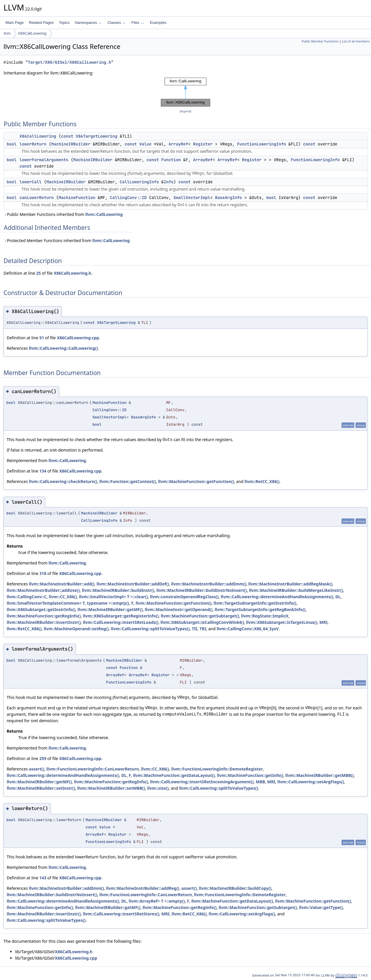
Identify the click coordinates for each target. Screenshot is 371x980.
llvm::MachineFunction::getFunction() (196, 481)
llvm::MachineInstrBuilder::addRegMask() (290, 584)
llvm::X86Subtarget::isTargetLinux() (282, 622)
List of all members (356, 41)
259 (43, 758)
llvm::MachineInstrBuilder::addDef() (133, 584)
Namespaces (88, 23)
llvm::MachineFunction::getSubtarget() (200, 616)
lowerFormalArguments (44, 160)
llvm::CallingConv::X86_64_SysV (248, 629)
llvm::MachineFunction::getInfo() (250, 775)
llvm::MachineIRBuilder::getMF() (110, 609)
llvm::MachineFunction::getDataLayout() (174, 775)
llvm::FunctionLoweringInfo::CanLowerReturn (93, 769)
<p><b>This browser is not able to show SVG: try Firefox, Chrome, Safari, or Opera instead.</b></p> (185, 92)
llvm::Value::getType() (321, 907)
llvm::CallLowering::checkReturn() (63, 481)
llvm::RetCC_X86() (262, 481)
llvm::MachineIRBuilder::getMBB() (320, 775)
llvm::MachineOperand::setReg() (76, 629)
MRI (324, 622)
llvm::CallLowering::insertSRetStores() (121, 914)
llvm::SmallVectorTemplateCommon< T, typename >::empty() (68, 603)
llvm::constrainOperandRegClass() (184, 597)
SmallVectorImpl (192, 198)
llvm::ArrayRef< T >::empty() (157, 901)
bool (12, 144)
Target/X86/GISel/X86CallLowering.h (70, 62)
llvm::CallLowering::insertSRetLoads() (121, 622)
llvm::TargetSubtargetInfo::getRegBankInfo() (260, 609)
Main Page (15, 23)
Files (137, 23)
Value (145, 144)
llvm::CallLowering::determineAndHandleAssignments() (277, 597)
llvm (7, 33)
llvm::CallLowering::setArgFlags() (310, 782)
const (67, 136)
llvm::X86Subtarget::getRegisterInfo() (121, 616)
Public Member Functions (320, 41)
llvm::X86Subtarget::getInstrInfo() (41, 609)
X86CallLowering (32, 33)
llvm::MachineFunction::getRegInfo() (44, 616)
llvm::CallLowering (104, 214)
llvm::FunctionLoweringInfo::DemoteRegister (217, 769)
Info (169, 182)
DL (338, 597)
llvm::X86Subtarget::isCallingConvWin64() (202, 622)
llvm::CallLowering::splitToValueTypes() (150, 629)
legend (186, 111)
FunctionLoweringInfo (262, 144)
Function (171, 160)
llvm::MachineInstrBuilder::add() (62, 584)
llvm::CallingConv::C (27, 597)
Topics (64, 23)
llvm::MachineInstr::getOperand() (179, 609)
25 (38, 273)
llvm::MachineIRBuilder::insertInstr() (44, 622)
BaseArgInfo (228, 198)
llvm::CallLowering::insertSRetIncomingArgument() (202, 782)
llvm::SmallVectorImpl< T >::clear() (113, 597)
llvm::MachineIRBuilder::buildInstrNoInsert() (202, 590)
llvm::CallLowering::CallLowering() (63, 348)
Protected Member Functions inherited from (67, 240)
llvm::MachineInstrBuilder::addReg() (142, 888)
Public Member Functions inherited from (63, 214)
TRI (203, 629)
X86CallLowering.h (72, 273)
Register (203, 144)
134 (43, 471)
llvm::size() (158, 788)
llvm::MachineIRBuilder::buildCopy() (235, 888)
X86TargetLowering (96, 136)
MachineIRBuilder (71, 144)
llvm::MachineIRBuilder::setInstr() (41, 788)
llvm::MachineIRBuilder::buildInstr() (118, 590)
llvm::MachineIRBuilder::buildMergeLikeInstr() (296, 590)
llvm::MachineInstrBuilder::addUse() (43, 590)
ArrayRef (178, 144)
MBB (260, 782)
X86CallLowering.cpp (78, 338)
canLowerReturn (37, 198)
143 (43, 878)
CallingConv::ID (128, 198)
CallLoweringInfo (139, 182)
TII (195, 629)
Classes (116, 23)
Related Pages (41, 23)
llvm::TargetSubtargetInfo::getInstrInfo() (255, 603)
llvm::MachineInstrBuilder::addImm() (209, 584)
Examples (158, 23)
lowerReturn (33, 144)
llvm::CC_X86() (63, 597)
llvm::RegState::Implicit (265, 616)
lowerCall (31, 182)
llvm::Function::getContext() (128, 481)
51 (42, 338)
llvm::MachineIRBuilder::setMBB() (111, 788)
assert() (37, 769)
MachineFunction (77, 198)
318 (43, 573)
